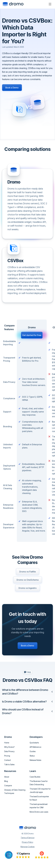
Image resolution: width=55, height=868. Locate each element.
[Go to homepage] (13, 4)
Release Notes (35, 760)
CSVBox (15, 261)
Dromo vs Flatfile (28, 572)
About (7, 777)
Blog (6, 781)
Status (32, 756)
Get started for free (32, 335)
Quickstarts (34, 743)
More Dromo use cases (39, 812)
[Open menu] (50, 4)
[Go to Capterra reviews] (23, 855)
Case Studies (35, 777)
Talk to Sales (9, 764)
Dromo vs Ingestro (28, 588)
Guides (33, 751)
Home (7, 743)
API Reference (35, 747)
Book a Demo (12, 88)
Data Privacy (9, 751)
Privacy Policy (27, 842)
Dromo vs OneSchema (28, 580)
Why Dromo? (9, 747)
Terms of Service (27, 838)
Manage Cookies (27, 847)
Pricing (7, 756)
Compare (8, 786)
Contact (7, 760)
